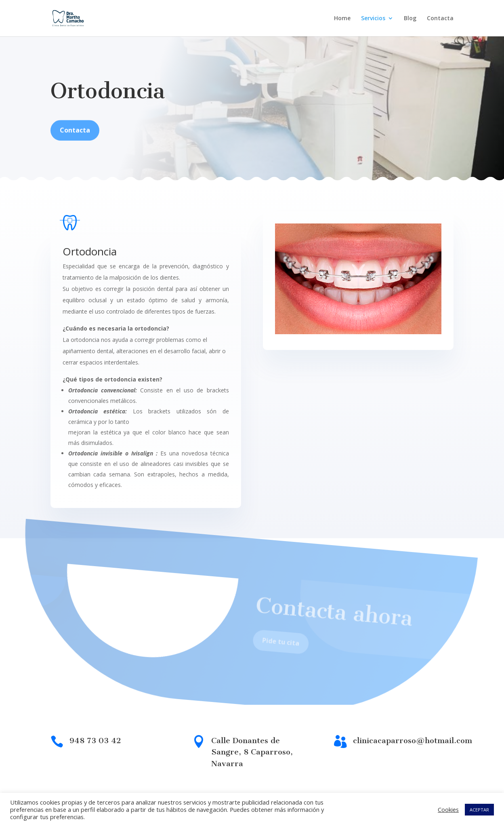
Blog (410, 19)
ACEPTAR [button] (479, 810)
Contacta (440, 19)
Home (342, 19)
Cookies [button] (448, 809)
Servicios (373, 19)
